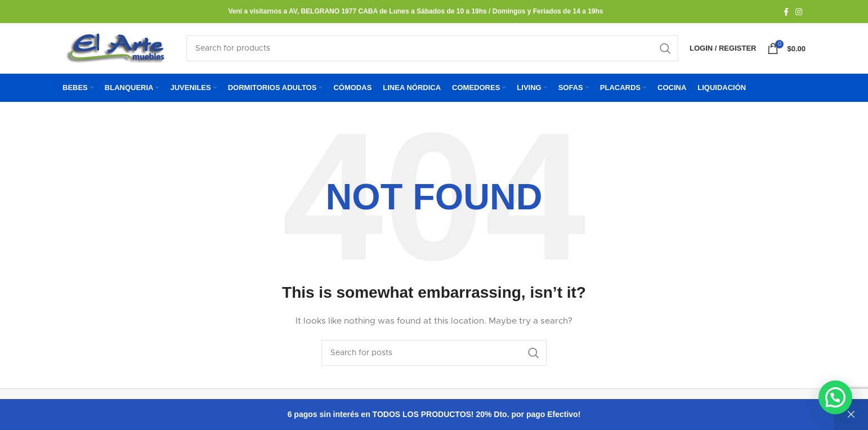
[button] (835, 397)
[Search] (432, 53)
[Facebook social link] (786, 12)
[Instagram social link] (799, 12)
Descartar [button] (851, 415)
